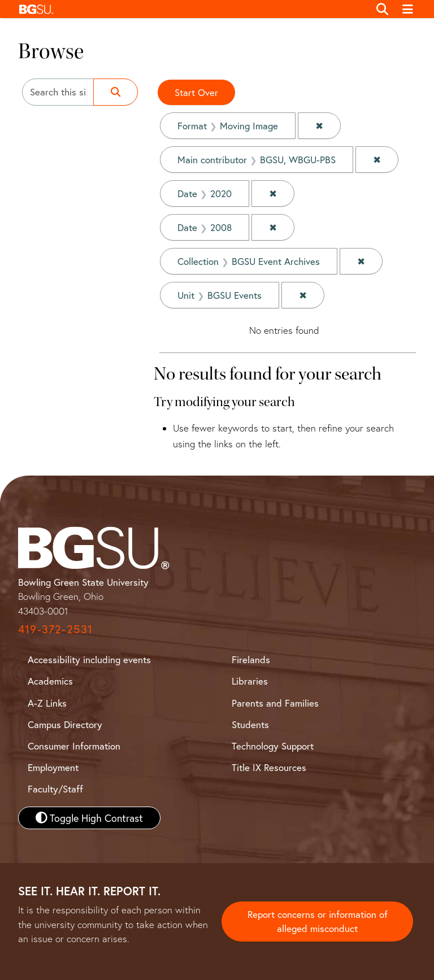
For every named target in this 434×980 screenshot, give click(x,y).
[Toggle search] (382, 9)
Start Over (196, 92)
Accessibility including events (89, 659)
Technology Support (273, 746)
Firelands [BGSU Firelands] (251, 659)
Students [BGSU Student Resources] (250, 724)
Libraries (250, 681)
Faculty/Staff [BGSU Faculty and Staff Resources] (55, 789)
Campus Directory (65, 724)
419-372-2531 (55, 629)
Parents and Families (275, 703)
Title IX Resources (269, 767)
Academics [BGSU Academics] (50, 681)
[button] (191, 9)
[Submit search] (116, 92)
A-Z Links (47, 703)
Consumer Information (74, 746)
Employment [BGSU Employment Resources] (53, 767)
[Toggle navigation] (408, 9)
